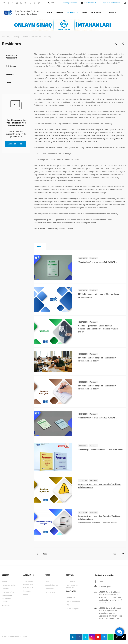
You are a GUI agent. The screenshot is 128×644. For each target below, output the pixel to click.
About (4, 582)
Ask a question (15, 144)
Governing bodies (9, 585)
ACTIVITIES (72, 12)
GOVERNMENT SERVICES (72, 586)
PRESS (84, 12)
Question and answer (112, 3)
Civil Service (11, 66)
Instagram (92, 637)
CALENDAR (113, 12)
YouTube (98, 637)
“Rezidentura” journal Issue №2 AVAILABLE (98, 262)
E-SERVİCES (71, 582)
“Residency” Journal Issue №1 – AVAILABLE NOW (100, 450)
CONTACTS (71, 591)
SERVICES (70, 575)
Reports (5, 602)
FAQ (68, 605)
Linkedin (73, 637)
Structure (6, 589)
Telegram (104, 637)
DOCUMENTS (97, 12)
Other (8, 83)
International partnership (7, 597)
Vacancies (6, 605)
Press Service (50, 592)
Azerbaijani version (70, 3)
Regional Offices (9, 592)
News (40, 246)
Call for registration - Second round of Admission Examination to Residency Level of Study (99, 329)
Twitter (85, 637)
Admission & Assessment (11, 57)
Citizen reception (73, 608)
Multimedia (49, 589)
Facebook (79, 637)
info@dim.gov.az (105, 587)
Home (49, 12)
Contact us (70, 598)
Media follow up (51, 585)
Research (10, 74)
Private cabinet (90, 3)
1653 (101, 581)
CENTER (60, 12)
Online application (73, 601)
